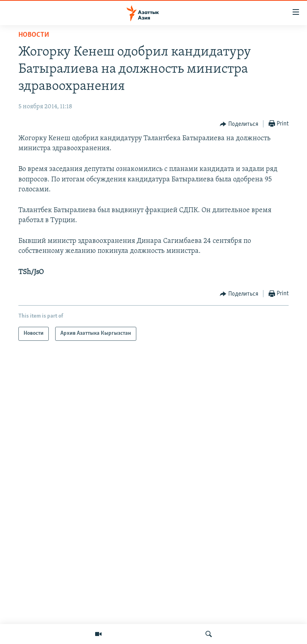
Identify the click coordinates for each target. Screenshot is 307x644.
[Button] (239, 124)
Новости (34, 35)
